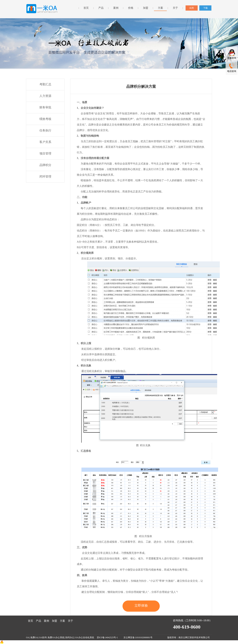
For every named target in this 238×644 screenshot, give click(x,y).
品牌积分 (45, 165)
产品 (101, 8)
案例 (116, 8)
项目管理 (45, 153)
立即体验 (141, 606)
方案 (160, 8)
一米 (42, 9)
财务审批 (45, 107)
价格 (131, 8)
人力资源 (45, 96)
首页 (86, 8)
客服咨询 (232, 58)
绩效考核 (45, 119)
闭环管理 (45, 177)
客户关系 (45, 142)
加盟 (146, 8)
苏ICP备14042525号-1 (108, 637)
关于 (175, 8)
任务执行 (45, 130)
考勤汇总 (45, 84)
